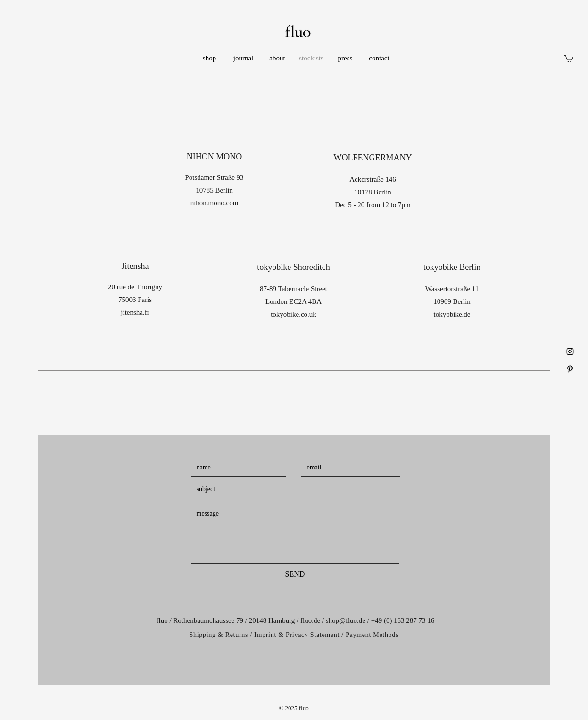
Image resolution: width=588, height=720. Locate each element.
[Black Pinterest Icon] (570, 369)
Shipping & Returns (219, 635)
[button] (569, 58)
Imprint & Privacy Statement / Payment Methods (326, 635)
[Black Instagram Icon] (570, 352)
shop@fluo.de (346, 620)
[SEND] (295, 574)
